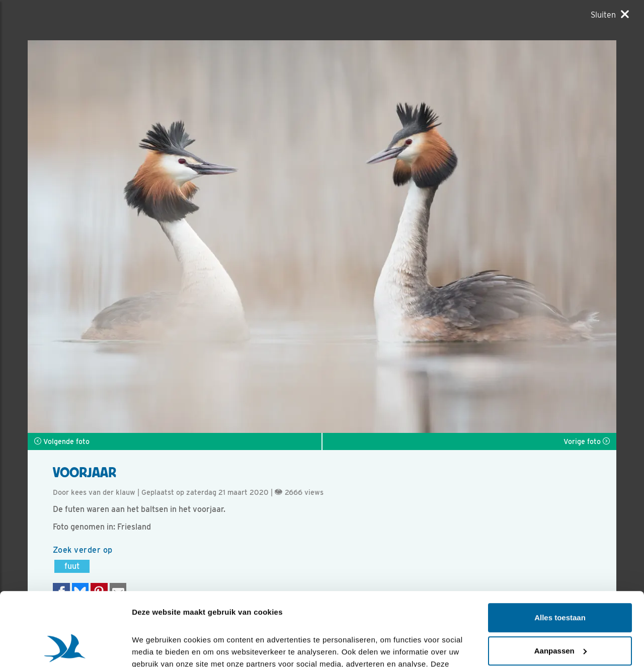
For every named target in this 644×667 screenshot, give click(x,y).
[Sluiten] (610, 15)
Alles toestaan (560, 549)
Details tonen (156, 647)
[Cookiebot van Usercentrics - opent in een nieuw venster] (65, 647)
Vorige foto (587, 441)
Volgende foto (62, 441)
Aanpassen (560, 582)
